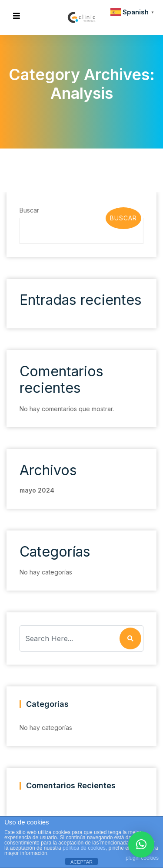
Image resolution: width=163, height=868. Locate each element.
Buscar (29, 210)
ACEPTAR (81, 862)
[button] (141, 844)
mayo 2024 (37, 490)
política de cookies (84, 848)
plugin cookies (142, 858)
